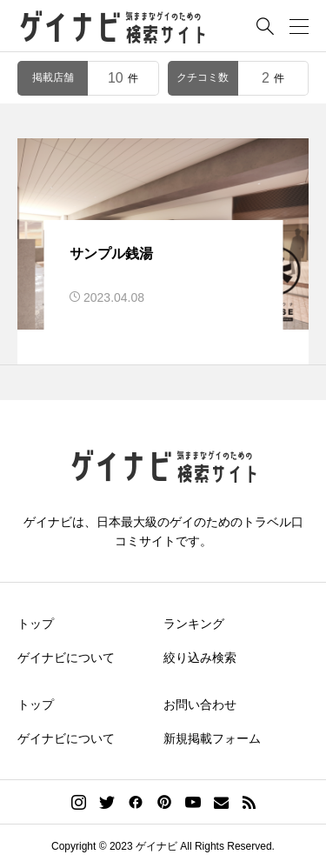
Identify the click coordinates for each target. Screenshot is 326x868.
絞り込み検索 (200, 658)
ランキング (194, 624)
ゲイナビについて (66, 658)
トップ (36, 624)
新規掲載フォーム (212, 738)
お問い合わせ (200, 704)
